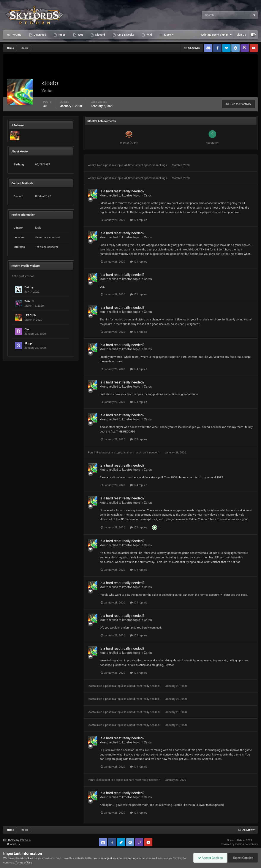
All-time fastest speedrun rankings (146, 165)
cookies (28, 858)
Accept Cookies (210, 858)
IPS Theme (9, 840)
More (167, 35)
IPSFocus (25, 840)
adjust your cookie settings (121, 858)
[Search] (213, 15)
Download (40, 35)
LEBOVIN (30, 315)
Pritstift (29, 301)
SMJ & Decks (125, 35)
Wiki (149, 35)
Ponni (91, 452)
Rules (62, 35)
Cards (148, 195)
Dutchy (29, 287)
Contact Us (13, 844)
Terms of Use (24, 862)
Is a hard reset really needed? (122, 191)
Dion (27, 329)
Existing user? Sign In (217, 35)
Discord (100, 35)
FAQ (80, 35)
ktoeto (104, 195)
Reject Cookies (243, 858)
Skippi (28, 343)
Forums (16, 35)
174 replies (139, 220)
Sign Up (241, 35)
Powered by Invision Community (239, 844)
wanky (92, 165)
